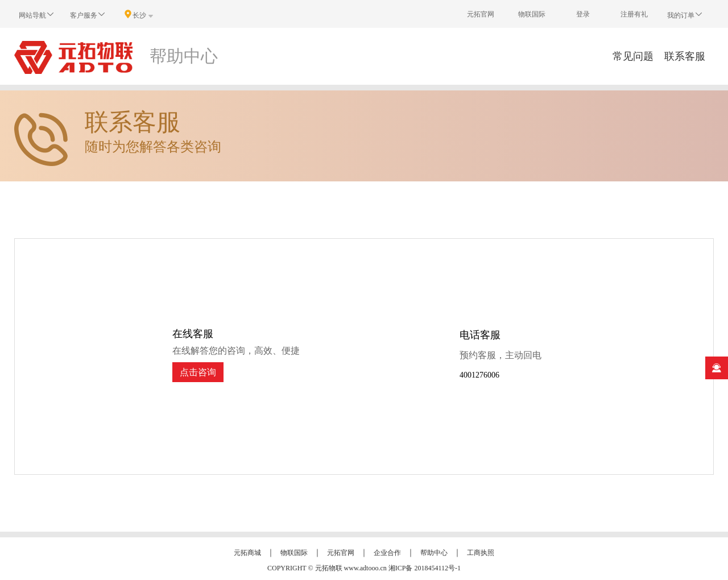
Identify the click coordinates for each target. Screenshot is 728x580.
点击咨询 (198, 372)
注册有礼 (634, 14)
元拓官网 (481, 14)
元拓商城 (247, 553)
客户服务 (88, 14)
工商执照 (481, 553)
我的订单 (685, 14)
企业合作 (387, 553)
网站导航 (37, 14)
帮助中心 (434, 553)
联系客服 (685, 56)
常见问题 (633, 56)
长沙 (139, 14)
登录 (583, 14)
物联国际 (532, 14)
